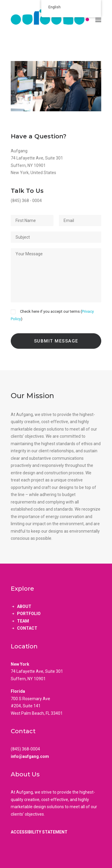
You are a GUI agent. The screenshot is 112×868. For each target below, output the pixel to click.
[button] (98, 20)
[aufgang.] (56, 20)
